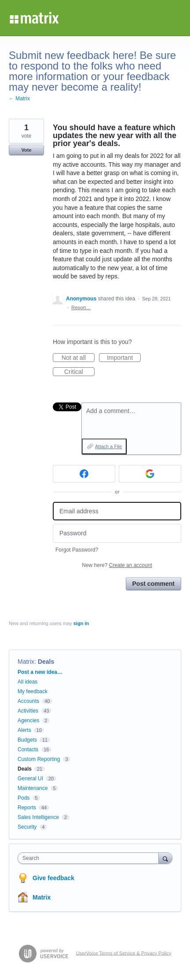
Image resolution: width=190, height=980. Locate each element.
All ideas (27, 682)
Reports (27, 808)
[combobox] (90, 858)
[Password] (117, 533)
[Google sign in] (150, 474)
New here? (117, 565)
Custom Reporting (39, 759)
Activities (28, 711)
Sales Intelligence (38, 817)
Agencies (28, 720)
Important (124, 358)
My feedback (33, 691)
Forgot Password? (77, 550)
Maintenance (33, 788)
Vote (26, 150)
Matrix (26, 662)
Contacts (28, 750)
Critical (79, 372)
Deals (46, 662)
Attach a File (108, 446)
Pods (24, 798)
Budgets (27, 740)
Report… (81, 307)
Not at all (78, 358)
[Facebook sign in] (84, 474)
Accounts (28, 701)
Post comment (153, 584)
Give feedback (53, 878)
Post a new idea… (40, 672)
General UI (30, 779)
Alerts (24, 730)
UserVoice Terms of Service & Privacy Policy (124, 953)
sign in (81, 623)
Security (27, 827)
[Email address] (117, 511)
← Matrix (19, 99)
